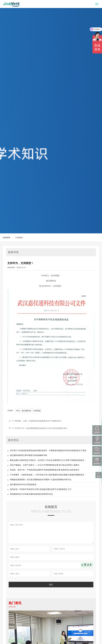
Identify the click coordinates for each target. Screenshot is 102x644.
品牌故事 (6, 238)
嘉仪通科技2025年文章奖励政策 (23, 485)
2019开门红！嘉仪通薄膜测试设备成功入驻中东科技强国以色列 (41, 428)
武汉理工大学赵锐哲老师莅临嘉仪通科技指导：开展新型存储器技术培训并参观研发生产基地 (48, 451)
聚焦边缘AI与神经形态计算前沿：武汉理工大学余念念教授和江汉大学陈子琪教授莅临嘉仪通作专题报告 (49, 460)
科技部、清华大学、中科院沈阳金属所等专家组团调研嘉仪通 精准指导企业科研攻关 (45, 470)
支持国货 (37, 411)
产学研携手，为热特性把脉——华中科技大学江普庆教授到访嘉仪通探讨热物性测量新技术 (47, 475)
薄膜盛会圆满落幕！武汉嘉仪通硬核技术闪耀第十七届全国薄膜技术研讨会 (41, 480)
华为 (18, 411)
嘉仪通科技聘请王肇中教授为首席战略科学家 (29, 455)
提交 (51, 585)
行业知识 (19, 238)
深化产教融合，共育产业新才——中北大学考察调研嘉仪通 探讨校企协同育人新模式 (45, 465)
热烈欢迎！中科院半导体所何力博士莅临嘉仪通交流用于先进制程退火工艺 (41, 489)
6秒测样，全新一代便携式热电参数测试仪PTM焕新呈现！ (39, 421)
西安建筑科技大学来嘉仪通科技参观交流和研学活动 (31, 494)
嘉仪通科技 (26, 411)
